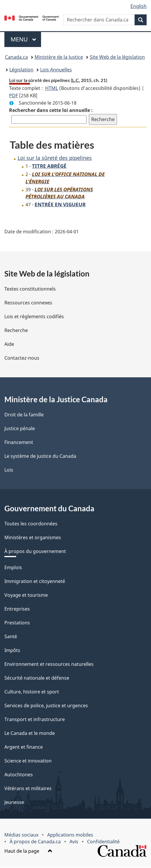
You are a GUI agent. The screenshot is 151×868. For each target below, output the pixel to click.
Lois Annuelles (56, 70)
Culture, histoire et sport (32, 692)
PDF (13, 95)
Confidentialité (103, 842)
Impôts (12, 651)
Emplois (13, 568)
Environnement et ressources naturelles (49, 665)
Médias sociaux (21, 835)
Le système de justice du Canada (40, 457)
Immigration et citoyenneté (35, 582)
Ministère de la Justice (59, 57)
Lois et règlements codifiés (34, 317)
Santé (11, 637)
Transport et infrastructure (35, 720)
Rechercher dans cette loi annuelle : (51, 110)
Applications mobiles (70, 835)
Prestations (17, 623)
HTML (52, 88)
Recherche (16, 331)
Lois (9, 470)
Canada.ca (16, 57)
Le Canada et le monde (30, 734)
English (139, 6)
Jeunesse (14, 803)
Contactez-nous (22, 358)
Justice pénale (20, 429)
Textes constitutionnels (30, 289)
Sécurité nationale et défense (37, 678)
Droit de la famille (24, 415)
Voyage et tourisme (26, 596)
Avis (74, 842)
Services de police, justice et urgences (46, 706)
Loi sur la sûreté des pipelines (55, 158)
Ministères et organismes (33, 538)
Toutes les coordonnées (31, 524)
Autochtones (19, 775)
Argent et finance (24, 748)
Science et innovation (28, 761)
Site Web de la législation (117, 57)
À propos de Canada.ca (35, 842)
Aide (9, 345)
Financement (19, 443)
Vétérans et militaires (28, 789)
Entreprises (17, 609)
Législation (21, 70)
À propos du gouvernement (35, 552)
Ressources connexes (28, 303)
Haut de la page (28, 852)
